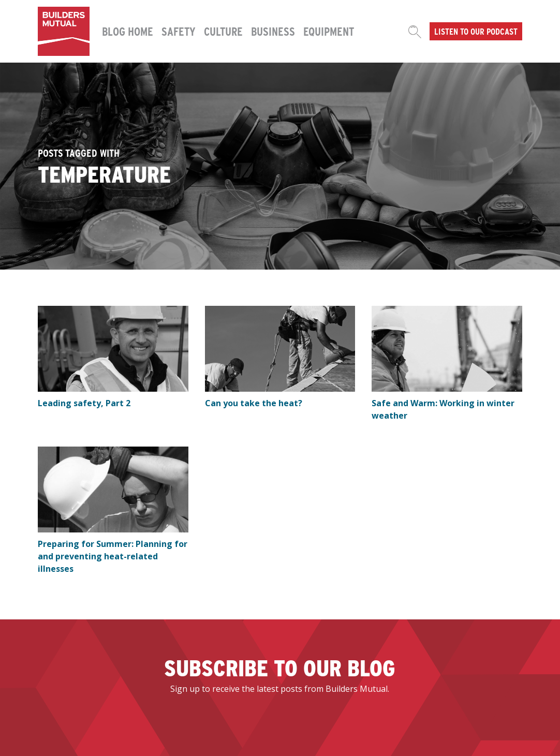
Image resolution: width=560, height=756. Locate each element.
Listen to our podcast (476, 31)
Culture (223, 31)
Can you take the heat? (254, 403)
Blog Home (128, 31)
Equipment (329, 31)
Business (273, 31)
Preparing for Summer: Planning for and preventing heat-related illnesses (113, 556)
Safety (179, 31)
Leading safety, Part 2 (84, 403)
